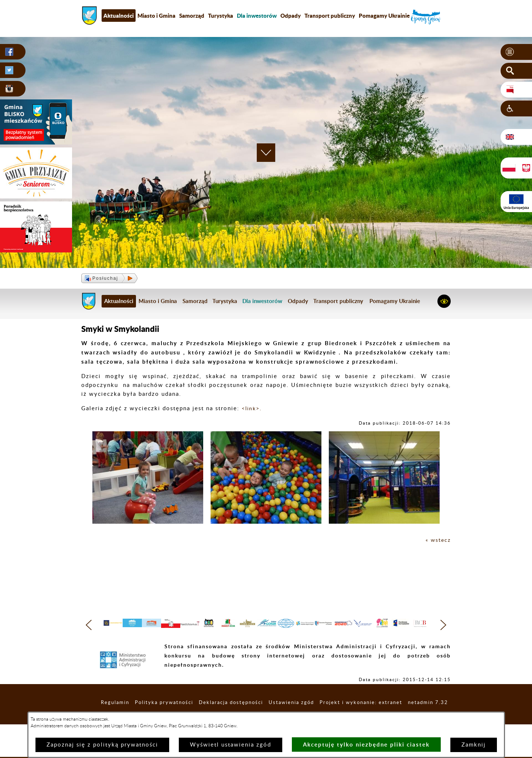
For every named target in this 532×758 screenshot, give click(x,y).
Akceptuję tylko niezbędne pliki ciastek (366, 745)
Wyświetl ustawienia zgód (231, 745)
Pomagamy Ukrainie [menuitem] (384, 16)
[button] (516, 52)
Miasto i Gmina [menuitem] (156, 16)
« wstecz (438, 540)
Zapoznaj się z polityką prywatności (102, 745)
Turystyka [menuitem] (221, 16)
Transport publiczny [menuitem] (330, 16)
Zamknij (474, 745)
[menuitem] (257, 16)
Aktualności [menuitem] (119, 16)
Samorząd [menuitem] (192, 16)
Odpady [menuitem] (291, 16)
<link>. (252, 409)
